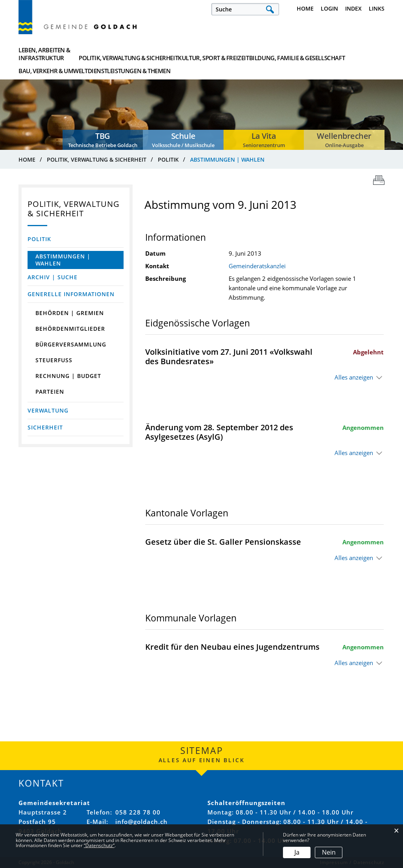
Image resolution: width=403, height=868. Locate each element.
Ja (297, 852)
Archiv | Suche (53, 277)
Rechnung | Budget (68, 376)
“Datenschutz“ (99, 845)
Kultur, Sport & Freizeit (177, 54)
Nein (329, 852)
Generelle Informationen (71, 294)
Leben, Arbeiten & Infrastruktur (44, 54)
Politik (39, 239)
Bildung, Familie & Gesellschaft (238, 54)
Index (353, 8)
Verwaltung (48, 410)
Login (329, 8)
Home (305, 8)
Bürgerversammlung (71, 344)
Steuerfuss (54, 360)
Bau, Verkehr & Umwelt (298, 54)
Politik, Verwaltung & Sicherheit (115, 54)
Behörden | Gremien (70, 313)
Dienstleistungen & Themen (354, 54)
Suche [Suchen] (270, 9)
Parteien (50, 392)
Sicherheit (45, 427)
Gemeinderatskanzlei (257, 266)
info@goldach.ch (141, 822)
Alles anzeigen (354, 377)
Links (377, 8)
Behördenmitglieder (70, 329)
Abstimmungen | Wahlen (70, 260)
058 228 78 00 (138, 812)
